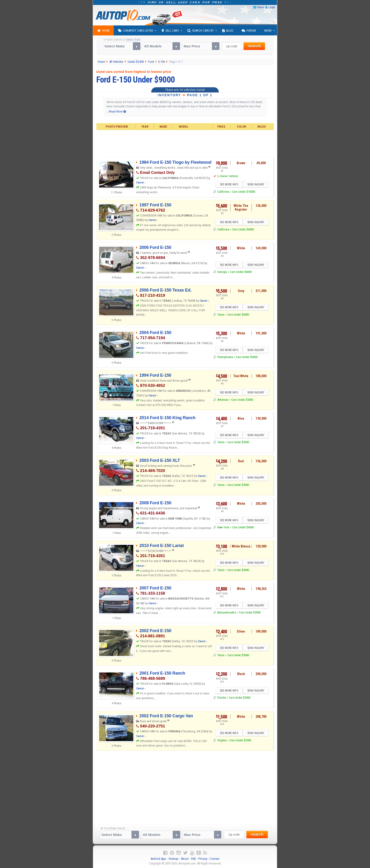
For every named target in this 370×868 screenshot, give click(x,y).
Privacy (203, 859)
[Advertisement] (185, 143)
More (268, 31)
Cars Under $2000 (240, 740)
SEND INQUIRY (256, 184)
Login (272, 7)
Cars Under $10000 (244, 192)
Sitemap (173, 859)
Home (103, 31)
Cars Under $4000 (243, 527)
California (223, 192)
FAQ (193, 859)
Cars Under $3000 (250, 612)
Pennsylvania (225, 357)
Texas (221, 315)
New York (223, 527)
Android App (158, 859)
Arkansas (223, 400)
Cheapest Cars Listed (136, 31)
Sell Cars (170, 31)
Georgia (222, 272)
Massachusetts (227, 612)
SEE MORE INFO (229, 184)
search (254, 46)
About (185, 859)
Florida (222, 698)
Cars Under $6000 (243, 229)
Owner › (141, 182)
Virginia (222, 740)
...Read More (116, 112)
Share (260, 7)
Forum (249, 31)
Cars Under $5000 (242, 400)
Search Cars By (201, 31)
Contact (215, 859)
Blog (228, 31)
